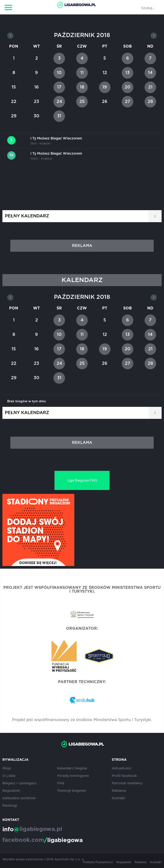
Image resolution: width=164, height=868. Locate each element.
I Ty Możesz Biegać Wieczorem (56, 138)
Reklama (119, 791)
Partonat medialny (127, 783)
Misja (7, 768)
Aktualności (122, 768)
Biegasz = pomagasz (19, 783)
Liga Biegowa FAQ (82, 481)
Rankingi (10, 806)
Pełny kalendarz (27, 216)
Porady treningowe (73, 776)
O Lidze (9, 776)
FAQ (61, 783)
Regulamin (11, 791)
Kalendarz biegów (72, 768)
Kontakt (118, 798)
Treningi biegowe (71, 791)
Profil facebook (124, 776)
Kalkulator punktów (19, 798)
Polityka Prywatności (98, 862)
